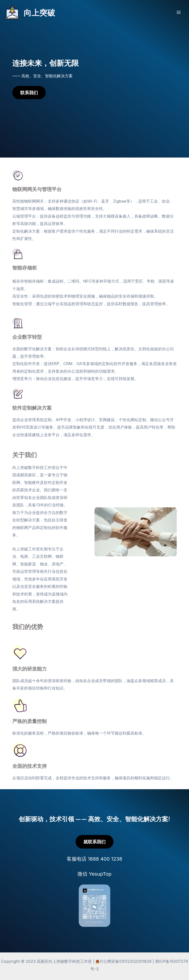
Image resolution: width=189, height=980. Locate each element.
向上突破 (39, 12)
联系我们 (29, 93)
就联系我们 (94, 842)
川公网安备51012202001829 (126, 961)
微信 (94, 874)
